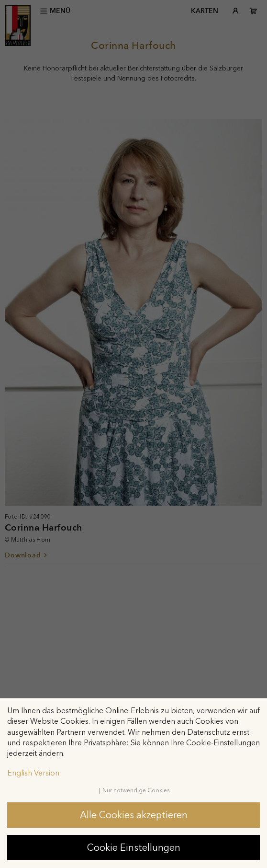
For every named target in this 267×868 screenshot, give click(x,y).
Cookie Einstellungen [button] (134, 847)
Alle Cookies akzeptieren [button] (134, 815)
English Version (33, 773)
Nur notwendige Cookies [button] (136, 790)
